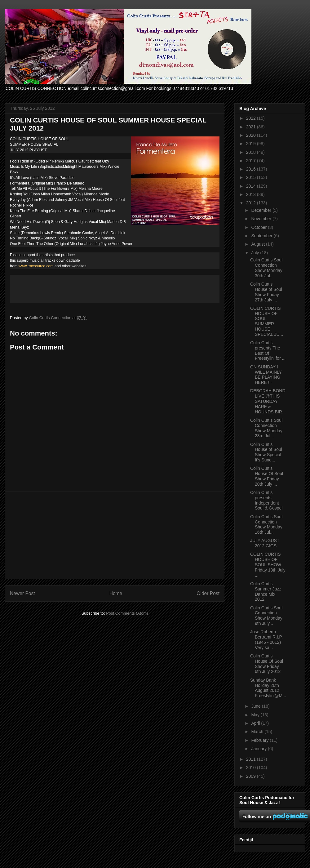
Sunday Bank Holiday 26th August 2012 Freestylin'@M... (268, 688)
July (256, 253)
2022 (252, 118)
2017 (252, 161)
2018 (252, 152)
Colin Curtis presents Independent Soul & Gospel (266, 500)
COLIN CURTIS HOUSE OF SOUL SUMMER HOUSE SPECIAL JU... (267, 321)
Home (116, 593)
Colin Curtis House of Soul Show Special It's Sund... (266, 452)
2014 (252, 186)
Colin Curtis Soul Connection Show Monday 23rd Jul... (266, 428)
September (262, 236)
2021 (252, 127)
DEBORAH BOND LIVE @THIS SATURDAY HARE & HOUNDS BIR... (268, 401)
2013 (252, 194)
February (260, 740)
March (258, 732)
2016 (252, 169)
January (259, 749)
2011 (252, 759)
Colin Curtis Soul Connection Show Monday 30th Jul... (266, 268)
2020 (252, 135)
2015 (252, 177)
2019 (252, 144)
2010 (252, 768)
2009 (252, 776)
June (256, 706)
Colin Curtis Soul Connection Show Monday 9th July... (266, 616)
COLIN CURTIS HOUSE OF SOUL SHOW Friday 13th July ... (268, 565)
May (256, 715)
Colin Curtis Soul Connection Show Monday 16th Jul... (266, 524)
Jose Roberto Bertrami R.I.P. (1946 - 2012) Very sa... (266, 639)
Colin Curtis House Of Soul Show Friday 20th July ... (267, 476)
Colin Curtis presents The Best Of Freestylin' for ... (268, 350)
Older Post (208, 593)
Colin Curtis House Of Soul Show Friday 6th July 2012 (267, 664)
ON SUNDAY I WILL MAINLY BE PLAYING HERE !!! (266, 375)
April (256, 723)
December (262, 210)
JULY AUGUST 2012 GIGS (265, 543)
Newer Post (22, 593)
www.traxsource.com (36, 266)
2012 (252, 203)
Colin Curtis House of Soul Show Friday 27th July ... (266, 292)
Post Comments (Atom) (127, 613)
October (259, 227)
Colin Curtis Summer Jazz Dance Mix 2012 (266, 591)
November (262, 219)
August (258, 244)
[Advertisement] (115, 535)
